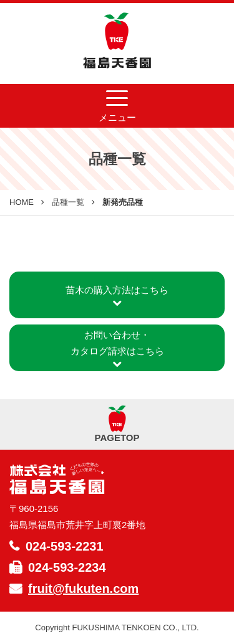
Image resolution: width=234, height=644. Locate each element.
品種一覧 (68, 202)
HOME (22, 202)
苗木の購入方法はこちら (117, 296)
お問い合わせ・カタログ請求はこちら (117, 349)
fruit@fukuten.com (83, 589)
